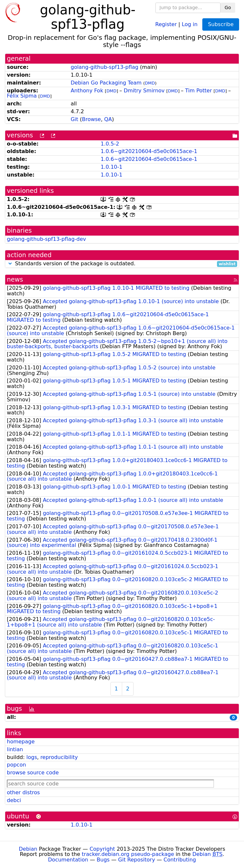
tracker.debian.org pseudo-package (128, 854)
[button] (10, 263)
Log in (190, 24)
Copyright (102, 849)
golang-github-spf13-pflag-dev (46, 239)
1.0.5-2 (110, 144)
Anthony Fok (87, 91)
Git (74, 119)
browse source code (33, 773)
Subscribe (221, 24)
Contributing (180, 860)
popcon (16, 765)
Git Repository (137, 860)
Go (228, 8)
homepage (21, 742)
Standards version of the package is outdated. (122, 264)
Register (166, 24)
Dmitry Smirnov (144, 91)
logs (32, 757)
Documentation (68, 860)
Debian (28, 849)
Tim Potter (198, 91)
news (15, 279)
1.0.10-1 (112, 167)
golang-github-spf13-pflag (105, 67)
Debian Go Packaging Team (106, 83)
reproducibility (59, 757)
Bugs (103, 860)
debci (14, 800)
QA (108, 119)
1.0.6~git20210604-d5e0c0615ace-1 (149, 151)
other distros (23, 792)
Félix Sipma (22, 96)
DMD (150, 83)
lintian (15, 749)
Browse (91, 119)
